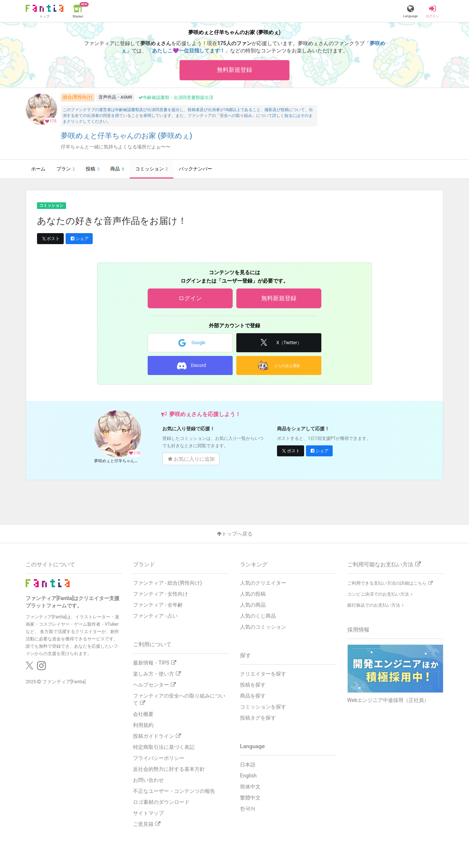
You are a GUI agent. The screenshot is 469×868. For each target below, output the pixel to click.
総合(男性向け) (78, 97)
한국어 (248, 809)
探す (245, 655)
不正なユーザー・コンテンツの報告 (174, 791)
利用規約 (143, 725)
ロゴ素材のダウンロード (161, 802)
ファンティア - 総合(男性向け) (167, 583)
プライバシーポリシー (159, 758)
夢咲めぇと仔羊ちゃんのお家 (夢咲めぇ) (127, 136)
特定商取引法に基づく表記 (164, 747)
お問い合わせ (148, 780)
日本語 (248, 765)
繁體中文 (250, 798)
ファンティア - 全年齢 (158, 605)
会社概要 (143, 714)
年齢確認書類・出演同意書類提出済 (176, 98)
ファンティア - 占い (156, 616)
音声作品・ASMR (115, 97)
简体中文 (250, 787)
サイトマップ (148, 813)
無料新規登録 (234, 70)
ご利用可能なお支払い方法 (384, 564)
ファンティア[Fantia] (64, 682)
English (248, 776)
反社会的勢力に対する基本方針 (169, 769)
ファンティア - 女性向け (161, 594)
